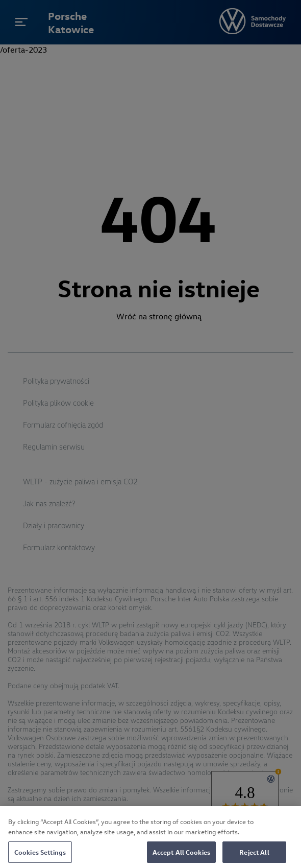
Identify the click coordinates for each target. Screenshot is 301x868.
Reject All (254, 855)
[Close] (285, 826)
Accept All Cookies (181, 855)
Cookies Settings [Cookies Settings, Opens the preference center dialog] (40, 855)
